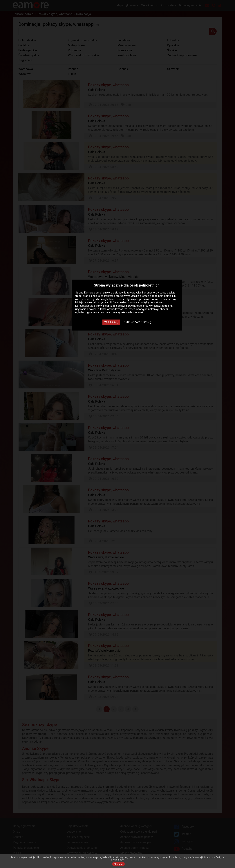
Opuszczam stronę (137, 322)
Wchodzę (111, 322)
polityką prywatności (152, 302)
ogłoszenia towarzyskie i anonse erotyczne (139, 293)
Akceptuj (118, 864)
